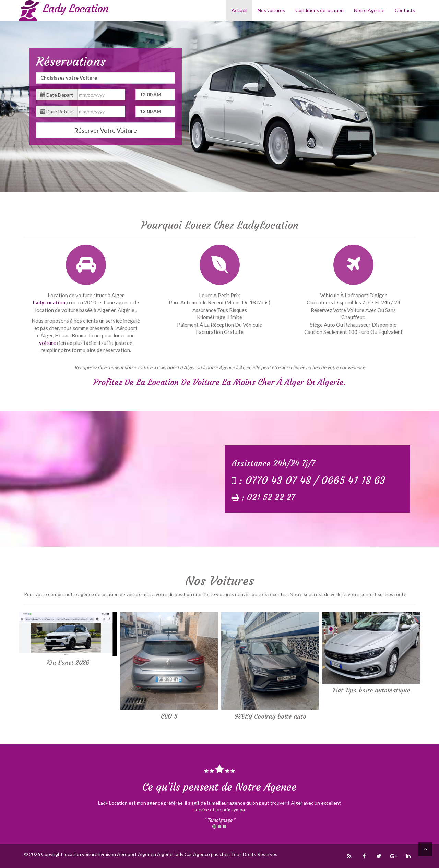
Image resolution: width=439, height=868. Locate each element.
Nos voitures (271, 10)
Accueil (239, 10)
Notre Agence (369, 10)
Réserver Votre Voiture (105, 130)
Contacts (405, 10)
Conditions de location (319, 10)
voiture (48, 343)
